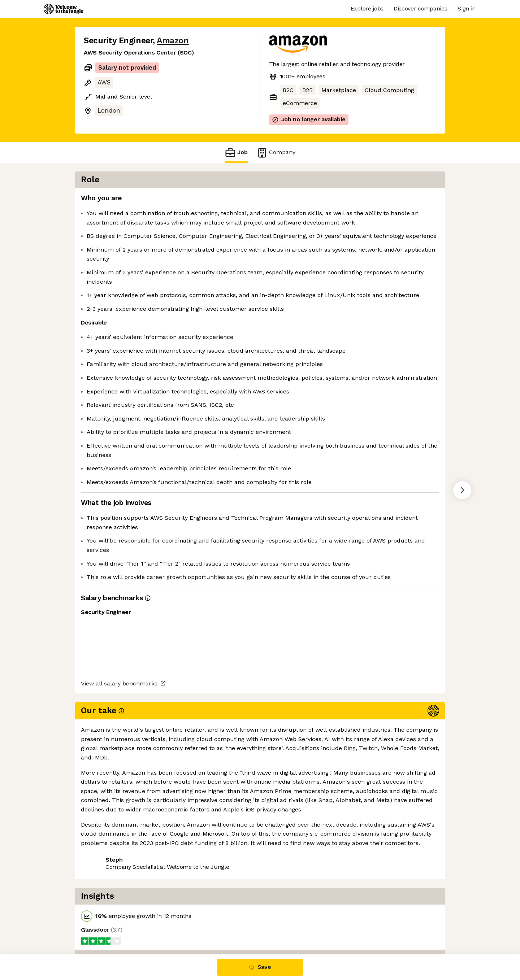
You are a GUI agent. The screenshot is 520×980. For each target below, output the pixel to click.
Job (236, 153)
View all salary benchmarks (119, 896)
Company (276, 153)
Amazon (173, 41)
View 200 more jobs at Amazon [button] (178, 924)
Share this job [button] (104, 924)
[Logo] (64, 9)
